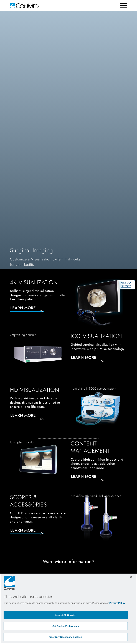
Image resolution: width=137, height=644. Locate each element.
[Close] (131, 577)
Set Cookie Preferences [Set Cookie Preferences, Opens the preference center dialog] (66, 626)
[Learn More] (31, 310)
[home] (24, 6)
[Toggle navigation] (124, 6)
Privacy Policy (117, 603)
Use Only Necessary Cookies (66, 637)
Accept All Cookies (66, 615)
